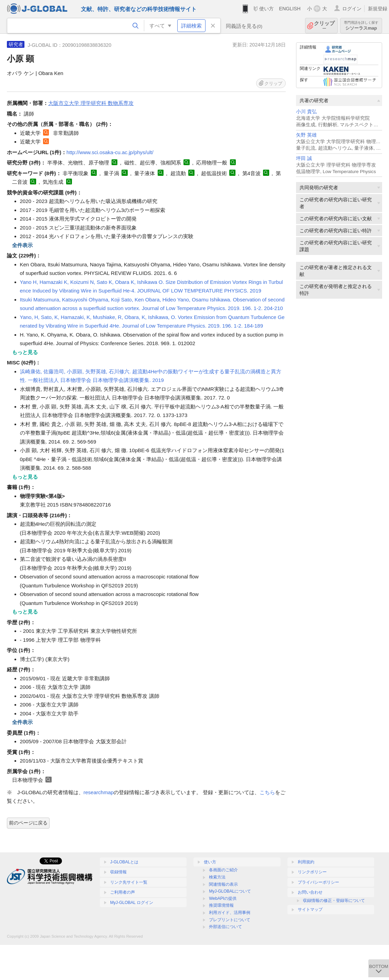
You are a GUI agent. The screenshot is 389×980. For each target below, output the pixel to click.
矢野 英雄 (306, 135)
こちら (267, 792)
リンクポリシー (312, 872)
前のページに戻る (28, 823)
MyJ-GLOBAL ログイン (132, 903)
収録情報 (118, 872)
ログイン (352, 9)
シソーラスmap (361, 26)
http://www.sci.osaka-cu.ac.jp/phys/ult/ (110, 152)
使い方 (266, 9)
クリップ (324, 26)
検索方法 (217, 877)
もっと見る (25, 352)
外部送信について (225, 927)
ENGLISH (290, 9)
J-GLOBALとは (124, 862)
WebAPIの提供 (223, 898)
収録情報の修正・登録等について (334, 901)
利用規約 (306, 862)
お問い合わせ (310, 892)
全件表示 (22, 245)
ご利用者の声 (123, 892)
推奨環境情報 (221, 905)
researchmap (99, 792)
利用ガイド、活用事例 (230, 913)
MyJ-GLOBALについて (230, 891)
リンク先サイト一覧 (129, 882)
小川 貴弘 (306, 112)
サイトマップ (310, 909)
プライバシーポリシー (318, 882)
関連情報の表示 (223, 884)
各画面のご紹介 (223, 870)
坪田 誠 (304, 158)
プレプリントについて (230, 920)
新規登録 (378, 9)
